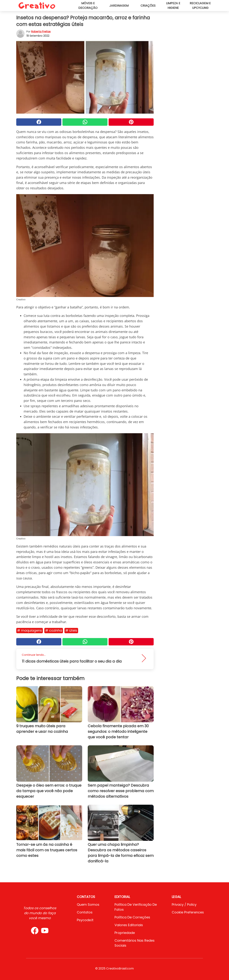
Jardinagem (119, 6)
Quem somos (88, 905)
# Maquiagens (30, 630)
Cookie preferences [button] (188, 912)
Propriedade (125, 933)
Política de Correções (132, 917)
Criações (148, 6)
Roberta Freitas (41, 32)
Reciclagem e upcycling (200, 6)
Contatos (85, 912)
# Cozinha (54, 630)
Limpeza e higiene (173, 6)
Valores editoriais (129, 925)
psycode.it (85, 920)
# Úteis (71, 630)
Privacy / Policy (184, 905)
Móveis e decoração (88, 6)
